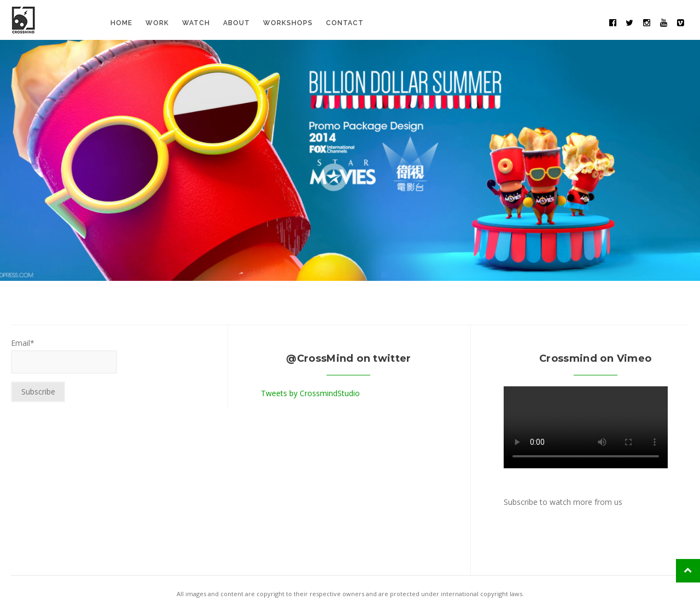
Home (121, 23)
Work (157, 23)
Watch (196, 23)
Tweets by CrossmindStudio (310, 393)
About (237, 23)
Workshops (288, 23)
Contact (345, 23)
